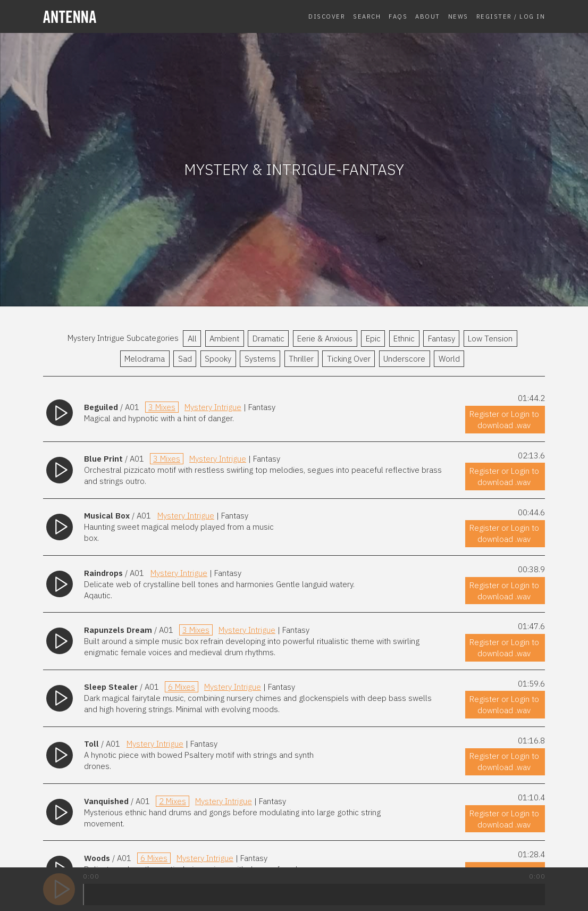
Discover (327, 16)
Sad (185, 359)
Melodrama (145, 359)
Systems (260, 359)
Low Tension (490, 339)
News (458, 16)
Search (367, 16)
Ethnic (404, 339)
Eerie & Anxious (325, 339)
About (428, 16)
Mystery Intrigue (213, 407)
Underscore (404, 359)
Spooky (218, 359)
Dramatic (268, 339)
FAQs (398, 16)
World (449, 359)
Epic (373, 339)
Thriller (301, 359)
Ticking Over (349, 359)
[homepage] (99, 17)
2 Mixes (173, 801)
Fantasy (442, 339)
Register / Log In (511, 16)
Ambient (224, 339)
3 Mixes (162, 407)
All (192, 339)
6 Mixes (182, 687)
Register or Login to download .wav (504, 420)
